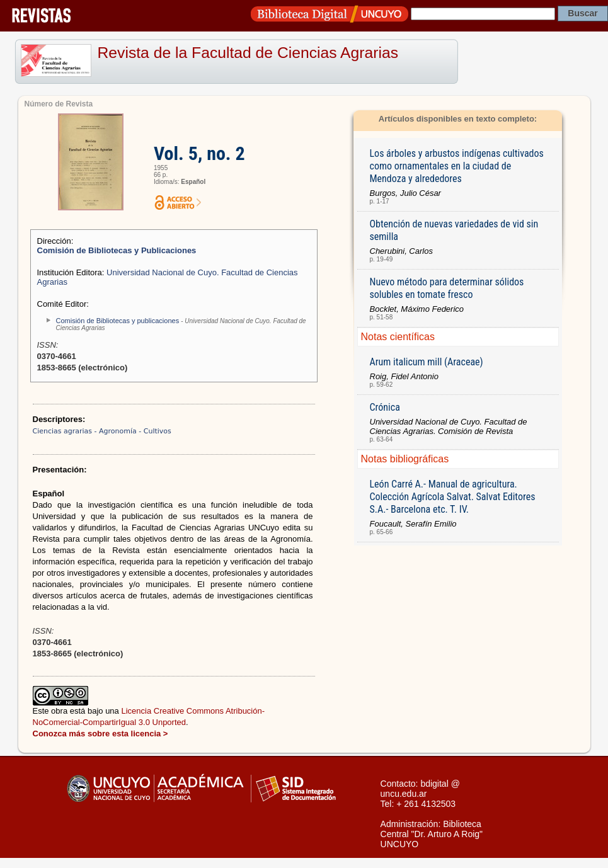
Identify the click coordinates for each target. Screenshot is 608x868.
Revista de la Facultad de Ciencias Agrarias (248, 53)
